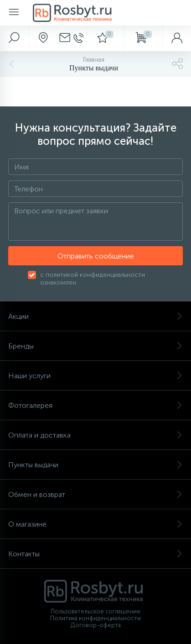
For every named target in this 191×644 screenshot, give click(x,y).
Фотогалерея (95, 405)
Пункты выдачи (95, 465)
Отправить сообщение (96, 256)
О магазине (95, 524)
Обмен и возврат (95, 494)
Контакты (95, 554)
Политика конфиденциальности (95, 618)
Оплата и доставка (95, 435)
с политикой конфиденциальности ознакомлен (93, 279)
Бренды (95, 346)
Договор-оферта (96, 625)
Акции (95, 316)
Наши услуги (95, 376)
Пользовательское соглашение (95, 611)
